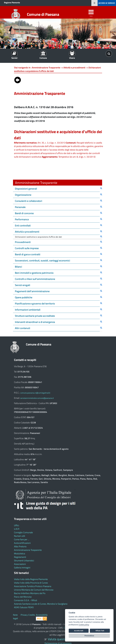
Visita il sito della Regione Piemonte (31, 579)
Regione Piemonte (12, 3)
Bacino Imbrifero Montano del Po (30, 593)
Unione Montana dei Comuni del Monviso (34, 590)
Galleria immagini (22, 568)
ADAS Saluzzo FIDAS (24, 607)
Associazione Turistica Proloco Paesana (33, 586)
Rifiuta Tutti (100, 631)
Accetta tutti (79, 631)
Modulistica (20, 553)
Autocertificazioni (22, 543)
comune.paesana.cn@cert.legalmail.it (35, 393)
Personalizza (89, 636)
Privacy (24, 615)
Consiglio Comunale (23, 532)
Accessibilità (42, 615)
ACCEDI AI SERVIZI (107, 3)
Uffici (17, 525)
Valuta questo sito (60, 639)
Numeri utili (20, 536)
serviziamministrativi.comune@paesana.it (37, 398)
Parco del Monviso (23, 597)
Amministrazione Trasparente (28, 550)
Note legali (15, 617)
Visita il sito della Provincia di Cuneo (31, 583)
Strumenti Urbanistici (24, 561)
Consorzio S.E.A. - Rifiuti (26, 600)
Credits (32, 615)
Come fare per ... (22, 539)
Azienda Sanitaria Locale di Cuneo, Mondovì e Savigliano (41, 604)
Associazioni (20, 564)
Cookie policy (84, 625)
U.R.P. (17, 529)
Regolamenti (20, 557)
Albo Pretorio (20, 546)
